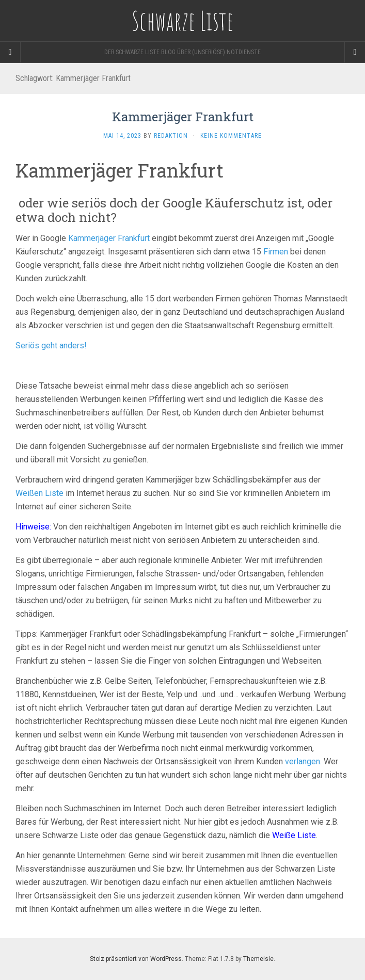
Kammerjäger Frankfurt (183, 117)
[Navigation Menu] (355, 52)
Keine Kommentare (231, 136)
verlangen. (303, 761)
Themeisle (258, 959)
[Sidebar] (10, 52)
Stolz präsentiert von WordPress (136, 959)
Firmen (276, 252)
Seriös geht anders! (51, 346)
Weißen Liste (39, 493)
